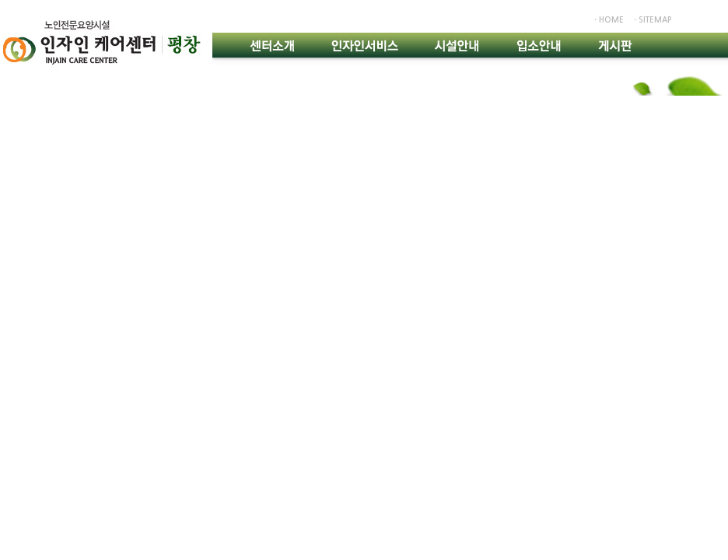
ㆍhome (608, 20)
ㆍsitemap (651, 20)
